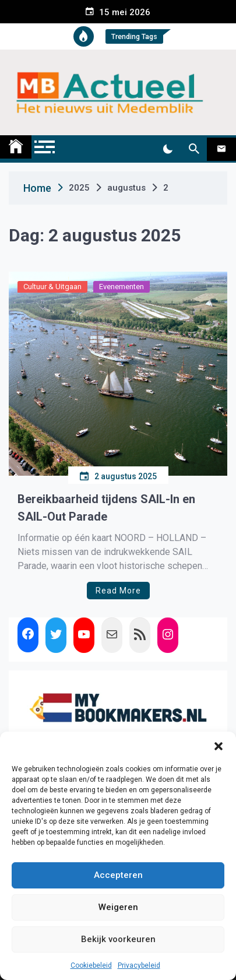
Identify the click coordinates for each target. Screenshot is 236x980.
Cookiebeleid (91, 965)
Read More (118, 591)
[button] (219, 746)
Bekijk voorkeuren (118, 939)
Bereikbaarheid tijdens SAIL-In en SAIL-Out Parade (106, 508)
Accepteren (118, 875)
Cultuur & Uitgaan (52, 287)
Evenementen (121, 287)
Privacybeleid (139, 965)
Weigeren (118, 907)
